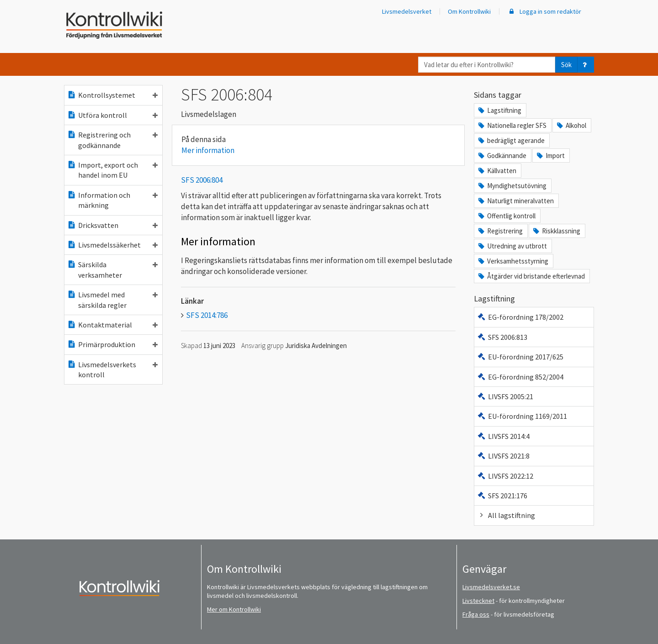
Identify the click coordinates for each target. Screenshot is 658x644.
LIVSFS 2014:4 (503, 436)
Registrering (500, 231)
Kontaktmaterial (112, 325)
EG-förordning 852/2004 (520, 377)
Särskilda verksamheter (112, 269)
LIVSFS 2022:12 (505, 476)
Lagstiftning (499, 110)
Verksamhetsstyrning (513, 261)
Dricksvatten (112, 225)
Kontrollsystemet (112, 95)
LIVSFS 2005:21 (505, 396)
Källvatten (497, 171)
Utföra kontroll (112, 115)
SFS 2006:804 (202, 180)
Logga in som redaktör (544, 11)
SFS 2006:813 (502, 337)
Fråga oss (476, 614)
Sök (566, 65)
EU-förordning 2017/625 (520, 357)
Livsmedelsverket (407, 11)
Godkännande (502, 156)
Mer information (208, 150)
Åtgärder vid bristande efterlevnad (531, 276)
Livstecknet (478, 601)
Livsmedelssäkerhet (112, 245)
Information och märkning (112, 200)
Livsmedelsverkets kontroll (112, 370)
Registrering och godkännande (112, 140)
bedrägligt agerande (511, 140)
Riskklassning (556, 231)
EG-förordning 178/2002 (520, 317)
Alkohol (571, 125)
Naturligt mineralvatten (515, 201)
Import (550, 156)
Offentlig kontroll (506, 216)
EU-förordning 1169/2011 (522, 416)
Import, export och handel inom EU (112, 170)
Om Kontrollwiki (469, 11)
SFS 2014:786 (207, 315)
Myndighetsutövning (512, 186)
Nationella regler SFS (512, 125)
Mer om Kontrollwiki (234, 609)
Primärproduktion (112, 344)
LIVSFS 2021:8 (503, 456)
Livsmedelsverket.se (491, 587)
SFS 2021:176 (502, 496)
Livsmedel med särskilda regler (112, 300)
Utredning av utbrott (512, 246)
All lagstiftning (506, 515)
